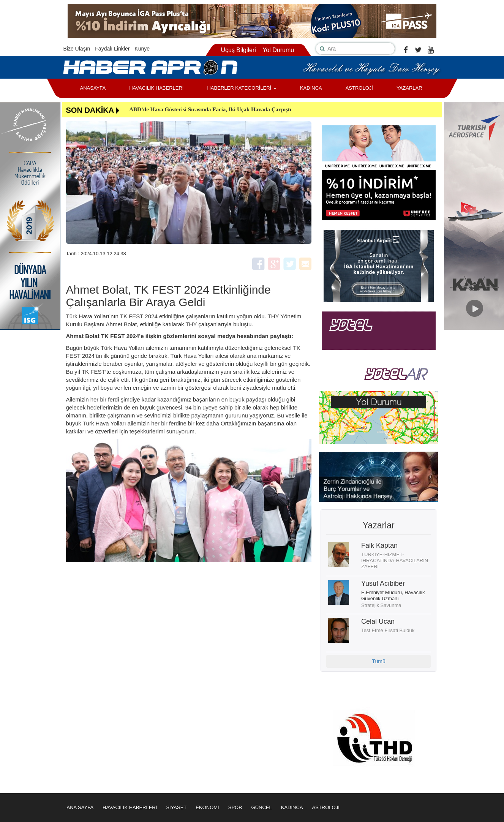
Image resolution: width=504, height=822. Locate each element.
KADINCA (311, 88)
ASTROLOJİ (359, 88)
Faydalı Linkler (112, 49)
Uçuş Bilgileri (238, 50)
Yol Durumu (278, 50)
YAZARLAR (409, 88)
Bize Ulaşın (77, 49)
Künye (142, 49)
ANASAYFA (93, 88)
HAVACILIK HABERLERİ (156, 88)
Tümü (379, 661)
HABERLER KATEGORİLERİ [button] (242, 88)
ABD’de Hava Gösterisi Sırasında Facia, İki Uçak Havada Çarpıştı (210, 109)
